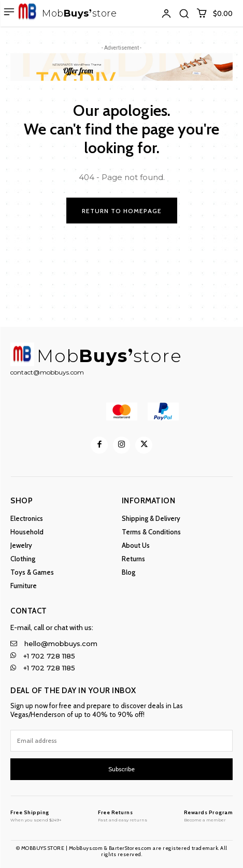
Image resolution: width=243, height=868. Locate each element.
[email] (121, 741)
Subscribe (121, 769)
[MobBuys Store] (36, 816)
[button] (184, 13)
